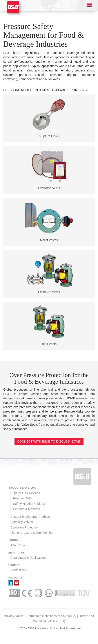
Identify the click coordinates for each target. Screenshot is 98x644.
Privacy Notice (14, 616)
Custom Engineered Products (30, 517)
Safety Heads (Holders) (29, 504)
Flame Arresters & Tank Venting (32, 533)
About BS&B (19, 545)
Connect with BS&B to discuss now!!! (49, 441)
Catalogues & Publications (28, 558)
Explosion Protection (24, 527)
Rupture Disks (23, 498)
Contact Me (18, 570)
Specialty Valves (22, 522)
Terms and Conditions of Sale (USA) (52, 616)
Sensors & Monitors (26, 509)
